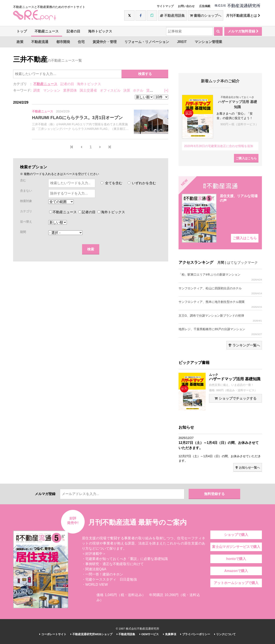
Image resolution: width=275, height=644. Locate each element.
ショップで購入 (236, 535)
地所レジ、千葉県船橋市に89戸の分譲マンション (220, 332)
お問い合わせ (186, 6)
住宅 (81, 42)
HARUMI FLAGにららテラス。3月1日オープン (77, 118)
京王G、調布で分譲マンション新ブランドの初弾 (220, 318)
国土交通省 (88, 90)
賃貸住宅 (153, 90)
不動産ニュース (47, 31)
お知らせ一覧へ (248, 468)
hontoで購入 (236, 559)
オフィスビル (110, 90)
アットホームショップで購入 (236, 583)
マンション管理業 (208, 42)
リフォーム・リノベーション (147, 42)
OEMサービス (149, 634)
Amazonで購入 (236, 571)
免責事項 (170, 634)
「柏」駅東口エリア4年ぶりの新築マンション (220, 277)
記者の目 (73, 31)
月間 (221, 263)
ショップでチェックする (235, 398)
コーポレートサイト (53, 634)
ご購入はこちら (246, 158)
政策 (20, 42)
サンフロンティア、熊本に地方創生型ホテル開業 (220, 304)
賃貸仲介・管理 (105, 42)
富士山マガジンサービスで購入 (236, 547)
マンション (52, 90)
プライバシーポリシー (195, 634)
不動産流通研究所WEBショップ (91, 634)
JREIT (182, 42)
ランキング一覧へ (244, 345)
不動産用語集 (172, 16)
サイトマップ (165, 6)
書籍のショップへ (205, 16)
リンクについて (225, 634)
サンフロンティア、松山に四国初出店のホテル (220, 291)
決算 (127, 90)
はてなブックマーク (242, 263)
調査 (37, 90)
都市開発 (63, 42)
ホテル (138, 90)
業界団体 (70, 90)
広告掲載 (205, 6)
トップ (22, 31)
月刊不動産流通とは (243, 16)
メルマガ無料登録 (243, 31)
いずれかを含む (142, 183)
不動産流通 (40, 42)
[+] (166, 90)
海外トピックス (100, 31)
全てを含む (111, 183)
